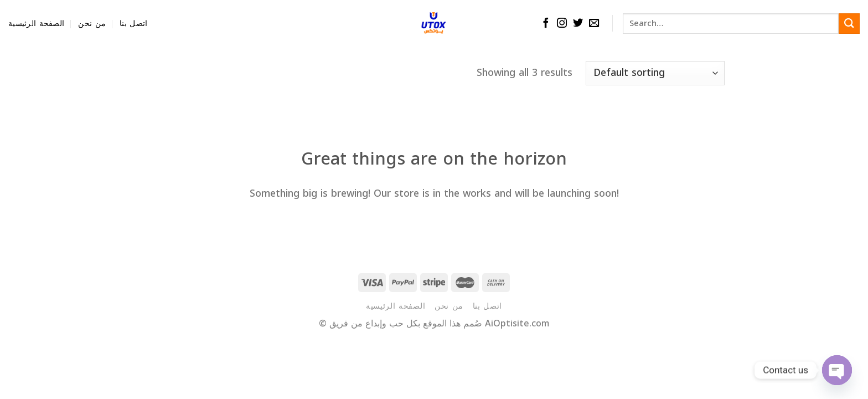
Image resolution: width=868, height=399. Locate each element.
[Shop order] (655, 73)
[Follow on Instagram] (562, 24)
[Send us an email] (594, 24)
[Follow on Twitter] (578, 24)
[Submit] (849, 24)
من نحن (92, 24)
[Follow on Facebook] (546, 24)
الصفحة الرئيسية (36, 24)
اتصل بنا (133, 24)
